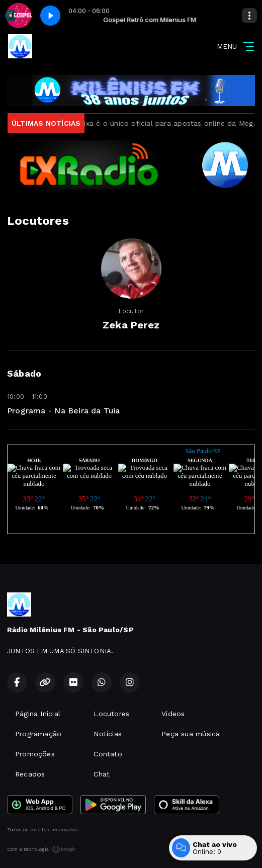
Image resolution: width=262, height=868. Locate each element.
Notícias (108, 734)
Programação (38, 734)
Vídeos (173, 714)
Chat (102, 774)
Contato (108, 754)
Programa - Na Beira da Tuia (64, 411)
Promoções (35, 754)
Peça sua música (191, 734)
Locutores (111, 714)
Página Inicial (38, 714)
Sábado (24, 373)
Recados (30, 774)
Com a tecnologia (41, 849)
